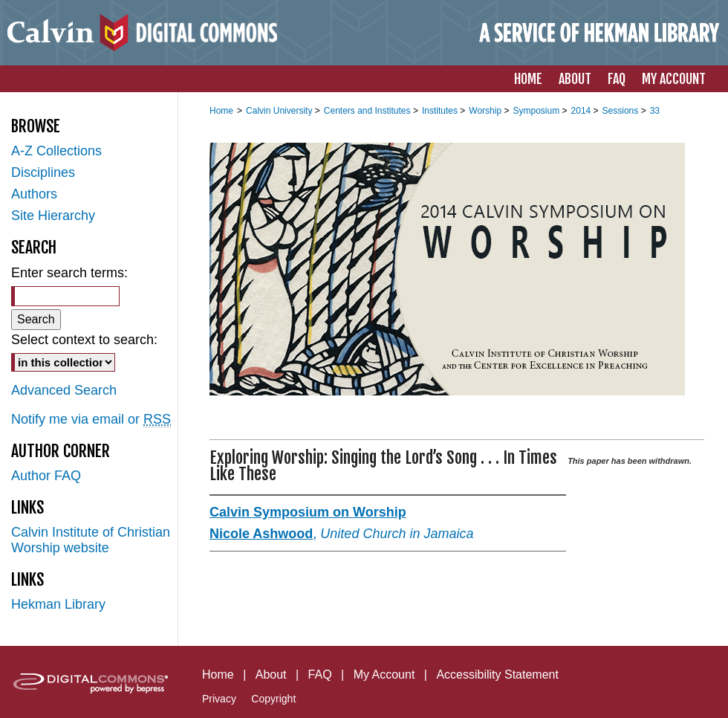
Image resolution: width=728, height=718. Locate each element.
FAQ (320, 675)
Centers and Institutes (368, 111)
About (271, 675)
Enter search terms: (69, 273)
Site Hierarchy (53, 216)
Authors (34, 194)
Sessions (622, 111)
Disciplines (43, 172)
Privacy (219, 699)
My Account (384, 675)
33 (655, 111)
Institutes (441, 111)
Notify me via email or (91, 420)
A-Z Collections (56, 151)
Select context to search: (84, 340)
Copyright (273, 699)
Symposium (537, 111)
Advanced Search (64, 390)
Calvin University (280, 111)
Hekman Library (58, 604)
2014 (582, 111)
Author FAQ (46, 476)
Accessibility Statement (497, 675)
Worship (486, 111)
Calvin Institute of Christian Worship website (91, 540)
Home (221, 111)
